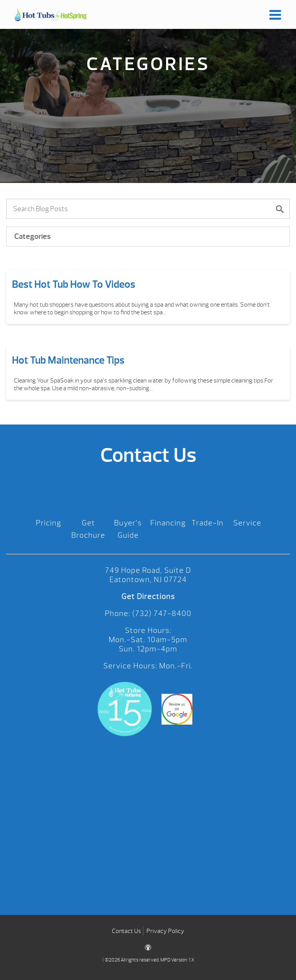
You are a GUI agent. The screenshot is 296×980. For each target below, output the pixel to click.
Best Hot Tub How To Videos (74, 284)
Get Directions (148, 597)
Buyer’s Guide (128, 529)
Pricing (49, 523)
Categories (33, 236)
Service (247, 523)
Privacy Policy (165, 931)
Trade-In (208, 523)
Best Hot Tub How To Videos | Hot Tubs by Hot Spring (51, 14)
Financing (168, 523)
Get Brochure (88, 529)
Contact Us (126, 931)
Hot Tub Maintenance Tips (68, 360)
